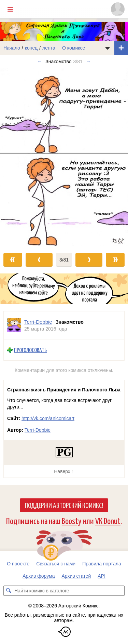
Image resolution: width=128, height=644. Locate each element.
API (102, 576)
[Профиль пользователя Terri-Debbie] (14, 325)
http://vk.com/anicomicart (48, 418)
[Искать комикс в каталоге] (9, 591)
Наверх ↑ (64, 471)
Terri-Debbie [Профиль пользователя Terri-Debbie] (38, 322)
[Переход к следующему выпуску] (64, 157)
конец (31, 48)
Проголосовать (30, 350)
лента (49, 48)
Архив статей (76, 576)
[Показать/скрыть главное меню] (10, 9)
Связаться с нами (56, 564)
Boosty (72, 520)
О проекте (18, 564)
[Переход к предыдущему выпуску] (16, 157)
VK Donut (108, 520)
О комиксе (74, 48)
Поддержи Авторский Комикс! (64, 505)
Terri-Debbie (38, 430)
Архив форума (39, 576)
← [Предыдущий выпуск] (40, 62)
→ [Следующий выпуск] (88, 62)
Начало (12, 48)
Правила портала (102, 564)
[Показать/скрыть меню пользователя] (118, 9)
